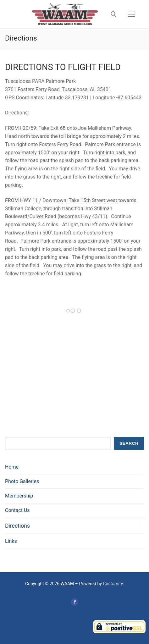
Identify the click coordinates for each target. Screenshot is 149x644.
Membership (19, 496)
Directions (17, 526)
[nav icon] (131, 14)
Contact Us (17, 510)
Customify (113, 584)
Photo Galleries (22, 481)
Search (129, 443)
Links (11, 541)
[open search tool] (113, 14)
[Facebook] (74, 602)
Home (12, 467)
